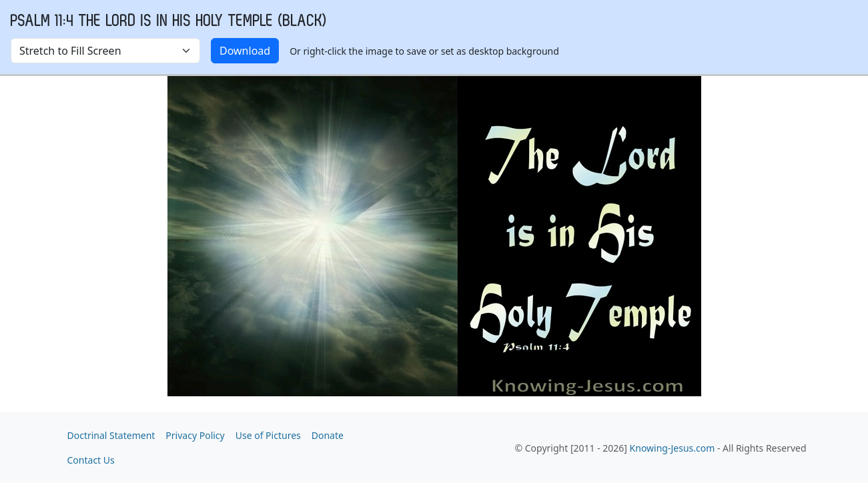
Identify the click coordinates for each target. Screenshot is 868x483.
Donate (328, 435)
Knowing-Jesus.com (673, 448)
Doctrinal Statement (111, 435)
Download (245, 51)
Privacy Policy (195, 435)
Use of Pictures (268, 435)
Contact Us (91, 460)
